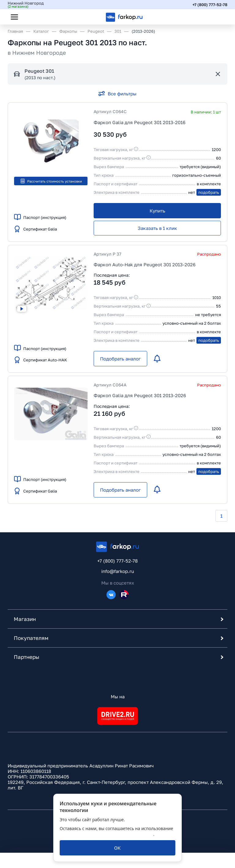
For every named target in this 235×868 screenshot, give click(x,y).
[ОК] (117, 848)
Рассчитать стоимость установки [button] (51, 181)
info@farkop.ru (118, 571)
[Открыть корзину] (218, 17)
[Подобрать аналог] (120, 359)
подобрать (209, 192)
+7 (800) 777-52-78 (210, 5)
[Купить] (157, 211)
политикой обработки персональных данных (106, 834)
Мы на (118, 696)
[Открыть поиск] (31, 17)
